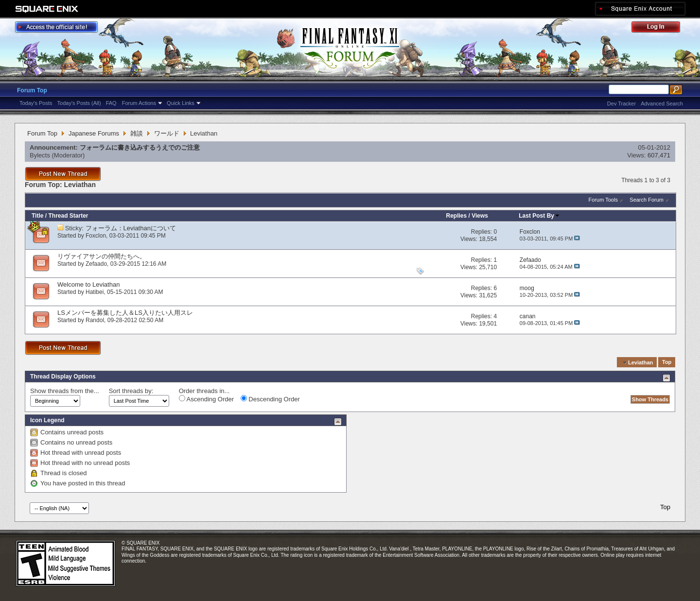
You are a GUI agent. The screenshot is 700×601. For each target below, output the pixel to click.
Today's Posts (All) (79, 103)
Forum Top (32, 90)
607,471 (659, 155)
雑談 (137, 133)
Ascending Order (206, 399)
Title (37, 216)
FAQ (111, 103)
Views (480, 216)
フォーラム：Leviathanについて (131, 228)
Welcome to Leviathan (88, 284)
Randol (95, 320)
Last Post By (539, 216)
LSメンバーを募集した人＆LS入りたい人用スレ (131, 313)
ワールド (167, 133)
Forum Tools (603, 200)
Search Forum (647, 200)
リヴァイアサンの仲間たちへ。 (102, 256)
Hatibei (95, 292)
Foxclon (96, 236)
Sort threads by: (131, 391)
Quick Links (181, 103)
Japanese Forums (94, 133)
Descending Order (270, 399)
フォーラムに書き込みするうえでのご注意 (140, 147)
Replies (456, 216)
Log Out (661, 28)
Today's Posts (36, 103)
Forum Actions (139, 103)
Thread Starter (68, 216)
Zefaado (96, 264)
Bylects (40, 155)
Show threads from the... (65, 391)
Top (667, 362)
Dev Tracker (621, 103)
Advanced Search (662, 103)
